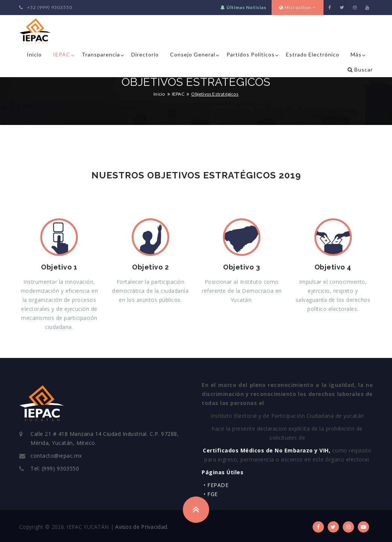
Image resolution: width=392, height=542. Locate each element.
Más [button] (356, 54)
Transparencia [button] (101, 54)
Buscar (360, 69)
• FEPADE (216, 485)
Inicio (34, 54)
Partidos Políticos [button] (251, 54)
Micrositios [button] (298, 7)
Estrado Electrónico (313, 54)
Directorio (145, 54)
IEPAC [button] (62, 54)
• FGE (211, 494)
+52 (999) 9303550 (46, 7)
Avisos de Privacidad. (142, 527)
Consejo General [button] (193, 54)
